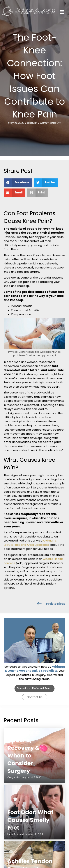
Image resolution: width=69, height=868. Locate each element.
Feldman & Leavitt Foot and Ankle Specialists (30, 543)
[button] (34, 688)
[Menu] (62, 12)
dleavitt (32, 123)
